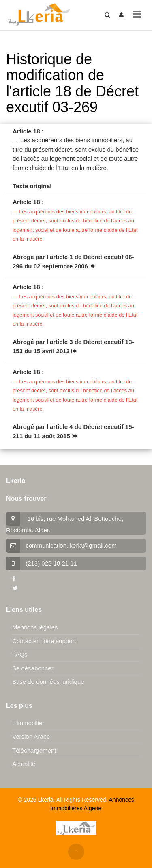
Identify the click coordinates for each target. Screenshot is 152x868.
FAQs (20, 654)
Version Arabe (31, 736)
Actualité (24, 764)
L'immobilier (28, 723)
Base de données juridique (48, 682)
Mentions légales (35, 627)
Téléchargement (34, 750)
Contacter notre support (44, 641)
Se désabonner (33, 668)
